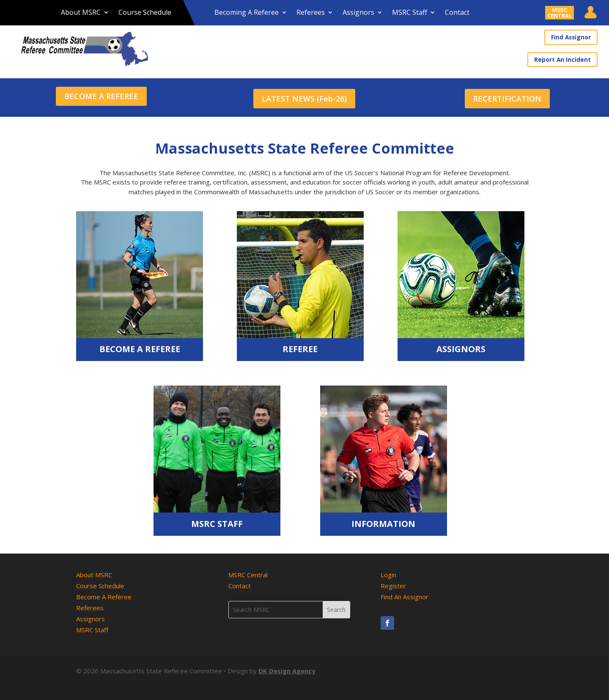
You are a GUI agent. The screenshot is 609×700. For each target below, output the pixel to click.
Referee (300, 346)
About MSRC (81, 13)
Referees (311, 13)
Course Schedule (145, 13)
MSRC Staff (410, 13)
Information (383, 520)
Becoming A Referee (247, 13)
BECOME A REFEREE (101, 95)
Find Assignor (572, 37)
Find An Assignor (405, 593)
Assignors (358, 13)
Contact (457, 13)
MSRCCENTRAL (560, 13)
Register (393, 582)
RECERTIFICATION (507, 95)
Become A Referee (140, 346)
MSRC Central (248, 571)
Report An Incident (564, 58)
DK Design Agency (287, 667)
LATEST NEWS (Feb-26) (304, 95)
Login (388, 571)
